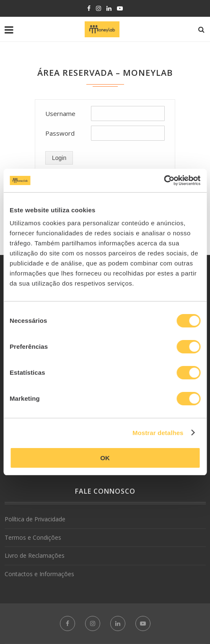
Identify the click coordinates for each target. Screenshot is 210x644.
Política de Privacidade (35, 519)
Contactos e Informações (39, 574)
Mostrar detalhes (158, 433)
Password (60, 133)
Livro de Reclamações (35, 555)
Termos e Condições (33, 537)
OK (105, 458)
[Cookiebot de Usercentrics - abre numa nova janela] (164, 180)
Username (60, 113)
